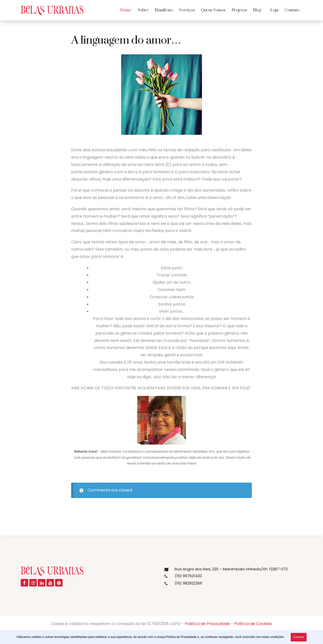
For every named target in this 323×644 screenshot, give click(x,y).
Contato (292, 10)
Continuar (299, 637)
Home (126, 10)
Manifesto (164, 10)
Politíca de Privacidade (207, 624)
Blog (257, 10)
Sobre (143, 10)
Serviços (187, 10)
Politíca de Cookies (253, 624)
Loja (274, 10)
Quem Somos (213, 10)
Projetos (239, 10)
